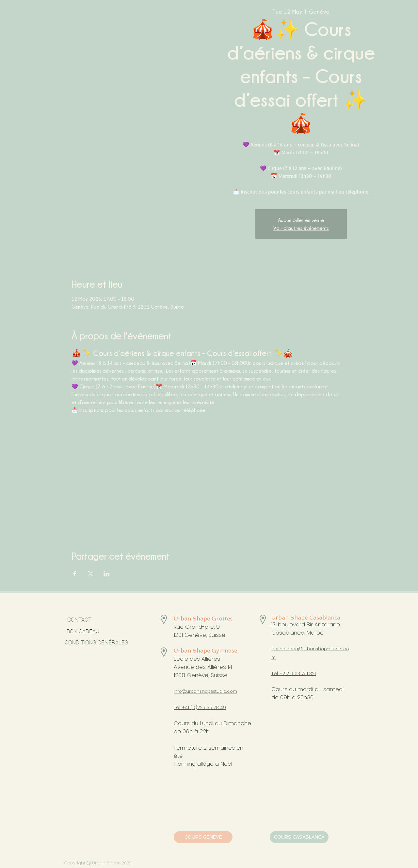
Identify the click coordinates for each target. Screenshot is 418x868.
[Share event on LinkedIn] (107, 574)
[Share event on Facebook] (75, 574)
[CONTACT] (79, 620)
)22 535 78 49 (211, 707)
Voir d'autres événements (301, 228)
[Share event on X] (91, 574)
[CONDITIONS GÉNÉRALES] (96, 643)
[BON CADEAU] (101, 632)
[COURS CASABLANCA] (299, 837)
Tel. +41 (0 (185, 707)
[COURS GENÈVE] (203, 837)
